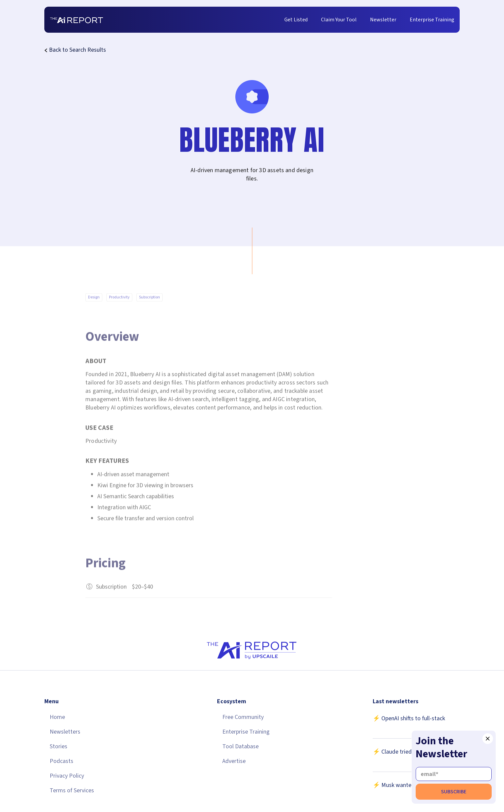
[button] (488, 739)
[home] (76, 20)
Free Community (243, 717)
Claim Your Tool (339, 20)
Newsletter (383, 20)
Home (57, 717)
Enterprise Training (432, 20)
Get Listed (296, 20)
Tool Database (240, 747)
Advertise (234, 761)
